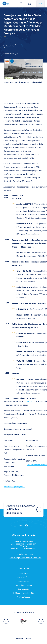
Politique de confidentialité (24, 593)
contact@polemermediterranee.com (26, 557)
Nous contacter (24, 589)
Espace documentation (24, 585)
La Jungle (27, 638)
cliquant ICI (30, 401)
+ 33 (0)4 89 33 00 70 (26, 554)
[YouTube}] (26, 525)
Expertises (24, 573)
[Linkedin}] (21, 525)
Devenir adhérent (24, 577)
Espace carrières (24, 581)
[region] (23, 82)
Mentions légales (24, 597)
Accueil (7, 82)
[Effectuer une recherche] (21, 4)
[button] (29, 4)
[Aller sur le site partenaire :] (24, 621)
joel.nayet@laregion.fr (15, 486)
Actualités (16, 82)
